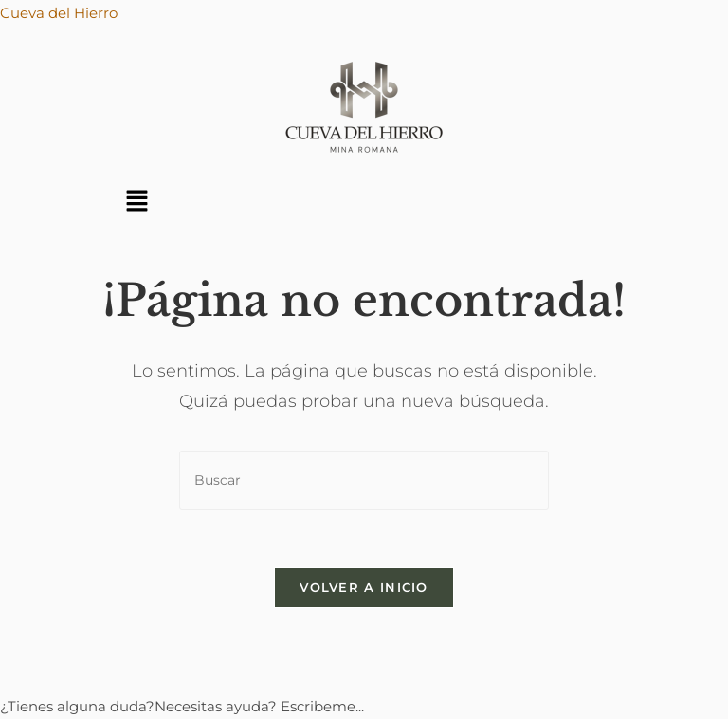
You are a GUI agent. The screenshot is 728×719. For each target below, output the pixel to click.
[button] (136, 202)
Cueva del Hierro (59, 13)
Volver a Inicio (364, 587)
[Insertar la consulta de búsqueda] (364, 480)
